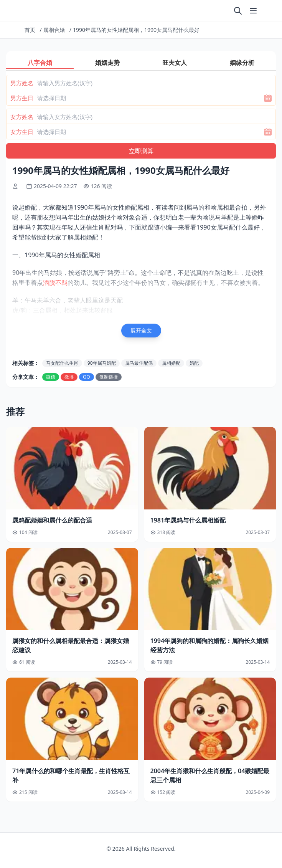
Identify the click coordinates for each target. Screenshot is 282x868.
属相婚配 (171, 363)
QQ (87, 377)
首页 (30, 30)
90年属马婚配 (102, 363)
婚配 (194, 363)
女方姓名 (22, 117)
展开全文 (141, 330)
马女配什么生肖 (62, 363)
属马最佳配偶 (139, 363)
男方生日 (22, 98)
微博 (69, 377)
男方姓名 (22, 83)
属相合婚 (54, 30)
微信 (51, 377)
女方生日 (22, 132)
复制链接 (109, 377)
